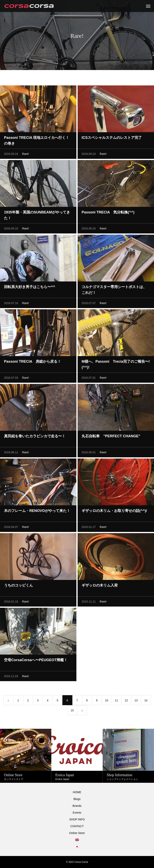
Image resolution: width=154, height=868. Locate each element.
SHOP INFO (77, 819)
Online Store (77, 833)
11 (117, 701)
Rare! (25, 155)
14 (146, 701)
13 (136, 701)
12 (126, 701)
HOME (77, 792)
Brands (77, 806)
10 (107, 701)
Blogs (77, 799)
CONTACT (77, 826)
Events (77, 813)
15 (72, 711)
